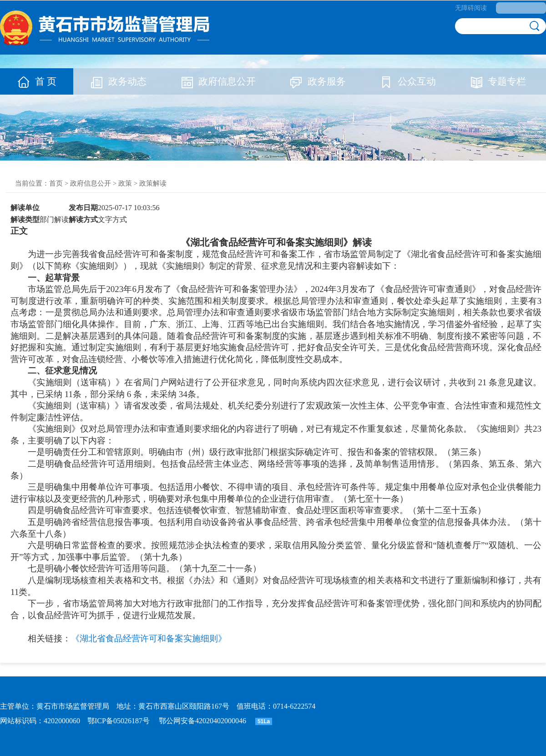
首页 (56, 183)
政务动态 (118, 81)
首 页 (37, 81)
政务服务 (318, 81)
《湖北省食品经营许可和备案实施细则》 (149, 638)
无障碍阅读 (471, 8)
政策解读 (153, 183)
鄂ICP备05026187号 (119, 721)
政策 (125, 183)
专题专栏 (498, 81)
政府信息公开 (218, 81)
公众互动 (408, 81)
